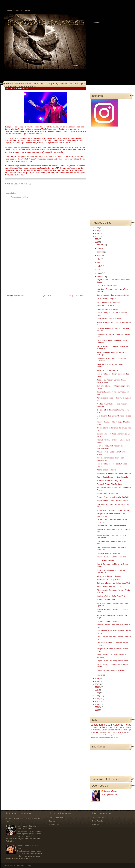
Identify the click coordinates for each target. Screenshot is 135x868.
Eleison (104, 730)
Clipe (108, 732)
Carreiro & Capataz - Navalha (107, 309)
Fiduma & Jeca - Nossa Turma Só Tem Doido (113, 497)
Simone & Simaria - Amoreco (107, 494)
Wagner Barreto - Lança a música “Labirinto (112, 501)
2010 (97, 704)
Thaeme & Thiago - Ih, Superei (108, 621)
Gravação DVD (116, 732)
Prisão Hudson (126, 727)
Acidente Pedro (122, 725)
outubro (100, 248)
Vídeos (28, 11)
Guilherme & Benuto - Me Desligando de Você (113, 583)
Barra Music (99, 735)
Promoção (102, 737)
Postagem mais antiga (76, 296)
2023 (97, 233)
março (100, 273)
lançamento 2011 (110, 727)
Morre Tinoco (127, 732)
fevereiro (100, 277)
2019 (97, 679)
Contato (18, 11)
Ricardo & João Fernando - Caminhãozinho (112, 477)
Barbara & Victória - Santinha (107, 370)
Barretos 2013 (96, 730)
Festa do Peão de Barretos (123, 735)
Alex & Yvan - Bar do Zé (105, 306)
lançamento (96, 727)
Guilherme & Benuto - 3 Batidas (108, 553)
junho (99, 263)
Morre (125, 730)
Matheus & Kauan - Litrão (106, 600)
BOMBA (93, 735)
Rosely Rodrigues (110, 737)
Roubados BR (54, 824)
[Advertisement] (25, 275)
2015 (97, 690)
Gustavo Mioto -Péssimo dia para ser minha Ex (114, 473)
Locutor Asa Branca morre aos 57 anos (111, 670)
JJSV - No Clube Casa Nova (107, 286)
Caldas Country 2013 (109, 735)
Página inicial (46, 296)
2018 (97, 681)
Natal (97, 737)
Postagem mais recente (15, 296)
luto (117, 737)
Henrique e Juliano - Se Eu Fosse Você (111, 596)
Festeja (93, 737)
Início (9, 11)
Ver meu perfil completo (110, 795)
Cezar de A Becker (110, 791)
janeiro (100, 675)
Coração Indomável (115, 730)
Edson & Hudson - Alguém (106, 299)
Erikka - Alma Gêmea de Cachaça (109, 576)
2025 (97, 228)
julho (99, 259)
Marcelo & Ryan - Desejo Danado (109, 580)
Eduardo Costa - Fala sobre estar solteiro (112, 526)
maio (99, 266)
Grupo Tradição (97, 821)
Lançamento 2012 (101, 725)
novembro (101, 245)
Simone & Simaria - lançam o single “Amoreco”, (114, 510)
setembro (101, 252)
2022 (97, 236)
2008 (97, 710)
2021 (97, 239)
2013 (97, 696)
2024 (97, 231)
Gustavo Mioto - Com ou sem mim (109, 319)
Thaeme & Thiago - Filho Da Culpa (109, 484)
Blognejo (52, 821)
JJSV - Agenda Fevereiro (106, 560)
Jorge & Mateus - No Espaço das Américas (112, 661)
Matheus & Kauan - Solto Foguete (109, 481)
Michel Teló (96, 824)
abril (99, 270)
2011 (97, 701)
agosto (100, 255)
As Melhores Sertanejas (24, 866)
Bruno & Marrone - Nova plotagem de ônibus (113, 295)
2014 (97, 693)
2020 (97, 242)
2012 (97, 699)
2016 (97, 687)
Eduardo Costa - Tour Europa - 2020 (110, 587)
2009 (97, 707)
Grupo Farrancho (98, 818)
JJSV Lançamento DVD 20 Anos (108, 302)
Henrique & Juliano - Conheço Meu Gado (112, 557)
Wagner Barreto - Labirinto (106, 470)
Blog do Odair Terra (56, 818)
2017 (97, 684)
